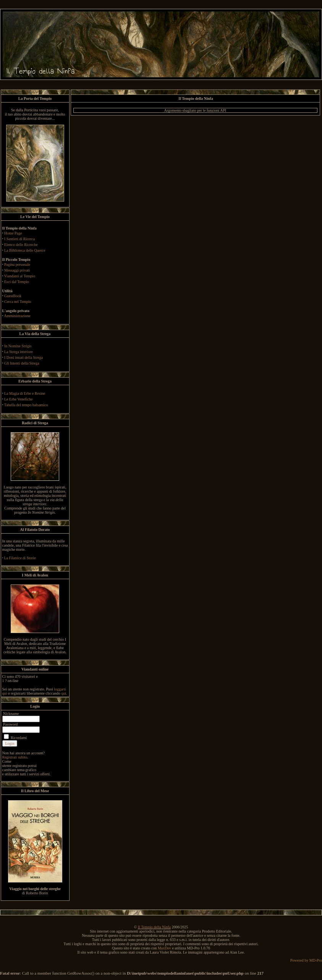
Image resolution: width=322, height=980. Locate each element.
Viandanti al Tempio (20, 276)
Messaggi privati (17, 270)
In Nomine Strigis (18, 346)
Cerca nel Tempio (18, 302)
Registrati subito (15, 757)
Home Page (13, 233)
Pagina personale (17, 265)
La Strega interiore (19, 352)
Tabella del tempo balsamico (26, 405)
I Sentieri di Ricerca (19, 239)
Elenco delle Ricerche (21, 245)
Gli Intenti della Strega (22, 363)
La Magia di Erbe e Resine (25, 393)
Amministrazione (17, 316)
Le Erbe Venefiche (18, 399)
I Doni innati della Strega (23, 357)
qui (64, 693)
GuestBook (13, 296)
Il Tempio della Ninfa (154, 927)
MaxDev (164, 948)
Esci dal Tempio (17, 282)
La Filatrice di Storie (20, 558)
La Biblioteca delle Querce (25, 250)
